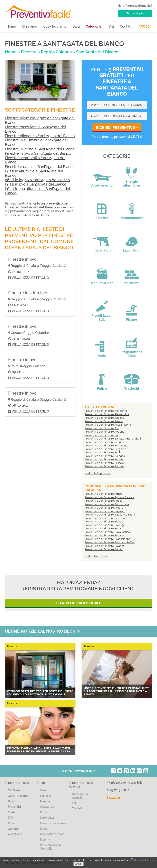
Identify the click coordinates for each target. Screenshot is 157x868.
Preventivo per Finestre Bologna (105, 456)
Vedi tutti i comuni (96, 556)
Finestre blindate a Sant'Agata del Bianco (40, 136)
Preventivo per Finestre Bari (102, 435)
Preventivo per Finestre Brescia (104, 463)
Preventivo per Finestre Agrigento (106, 411)
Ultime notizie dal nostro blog (42, 631)
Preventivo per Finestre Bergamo (105, 449)
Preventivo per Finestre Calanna (105, 546)
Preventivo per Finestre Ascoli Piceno (108, 425)
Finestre (102, 218)
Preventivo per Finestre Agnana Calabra (109, 497)
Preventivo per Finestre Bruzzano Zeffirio (110, 542)
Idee (43, 790)
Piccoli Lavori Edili (102, 318)
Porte (102, 356)
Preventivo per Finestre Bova (103, 529)
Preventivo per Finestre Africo (103, 494)
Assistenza (47, 807)
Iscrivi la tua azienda (80, 796)
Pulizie (102, 389)
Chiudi (78, 864)
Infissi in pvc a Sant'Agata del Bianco (36, 184)
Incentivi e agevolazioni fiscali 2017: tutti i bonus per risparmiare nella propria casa (39, 750)
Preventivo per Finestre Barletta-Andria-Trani (113, 439)
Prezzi (44, 812)
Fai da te (46, 796)
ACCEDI (145, 26)
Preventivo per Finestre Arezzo (104, 421)
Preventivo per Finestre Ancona (104, 418)
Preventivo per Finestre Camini (104, 549)
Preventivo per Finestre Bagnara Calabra (110, 515)
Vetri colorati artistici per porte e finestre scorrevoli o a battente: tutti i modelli (40, 693)
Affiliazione (15, 834)
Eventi (44, 829)
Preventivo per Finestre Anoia (103, 501)
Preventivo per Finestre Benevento (107, 446)
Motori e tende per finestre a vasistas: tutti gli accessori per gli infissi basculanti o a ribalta (117, 691)
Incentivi (46, 840)
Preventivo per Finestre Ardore (104, 508)
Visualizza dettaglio (29, 278)
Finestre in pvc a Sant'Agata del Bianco (38, 153)
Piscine (132, 319)
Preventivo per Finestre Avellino (105, 432)
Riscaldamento (132, 218)
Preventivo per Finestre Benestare (106, 518)
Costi (11, 812)
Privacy (13, 823)
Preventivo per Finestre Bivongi (104, 525)
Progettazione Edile (132, 354)
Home (11, 26)
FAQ (111, 26)
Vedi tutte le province (98, 473)
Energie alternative (132, 183)
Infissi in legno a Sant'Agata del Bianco (37, 180)
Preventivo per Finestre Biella (103, 452)
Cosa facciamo (55, 26)
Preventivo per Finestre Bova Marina (107, 532)
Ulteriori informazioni (145, 860)
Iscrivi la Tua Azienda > (79, 603)
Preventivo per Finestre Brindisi (104, 466)
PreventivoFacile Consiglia (51, 847)
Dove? (94, 116)
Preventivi (14, 807)
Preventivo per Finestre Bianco (104, 522)
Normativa (47, 818)
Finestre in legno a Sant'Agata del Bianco (40, 149)
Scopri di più (135, 13)
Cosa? (94, 105)
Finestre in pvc (22, 259)
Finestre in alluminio (28, 293)
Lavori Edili (132, 250)
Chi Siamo (15, 790)
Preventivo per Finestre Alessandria (107, 414)
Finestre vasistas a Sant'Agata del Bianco (40, 167)
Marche (45, 801)
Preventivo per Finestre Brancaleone (108, 539)
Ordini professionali (53, 823)
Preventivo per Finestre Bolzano (105, 459)
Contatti (126, 26)
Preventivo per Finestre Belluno (104, 442)
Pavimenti (132, 283)
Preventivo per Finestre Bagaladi (105, 511)
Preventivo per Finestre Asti (102, 428)
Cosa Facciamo (18, 796)
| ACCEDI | (114, 798)
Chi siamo (30, 26)
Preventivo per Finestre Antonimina (107, 504)
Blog (76, 26)
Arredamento (102, 185)
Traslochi (132, 389)
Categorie (94, 26)
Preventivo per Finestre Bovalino (105, 535)
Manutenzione (102, 283)
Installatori (102, 250)
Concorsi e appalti (52, 834)
